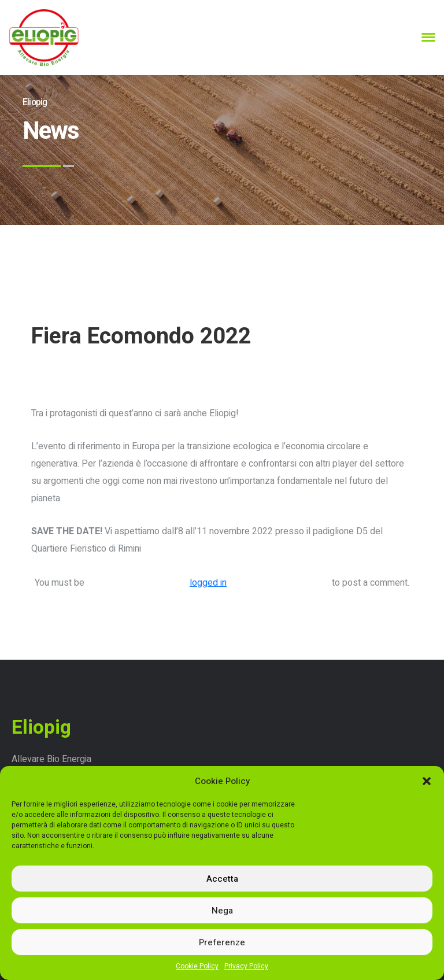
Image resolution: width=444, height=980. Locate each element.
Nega (222, 911)
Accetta (222, 879)
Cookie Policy (197, 966)
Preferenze (222, 942)
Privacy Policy (246, 966)
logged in (208, 583)
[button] (427, 781)
